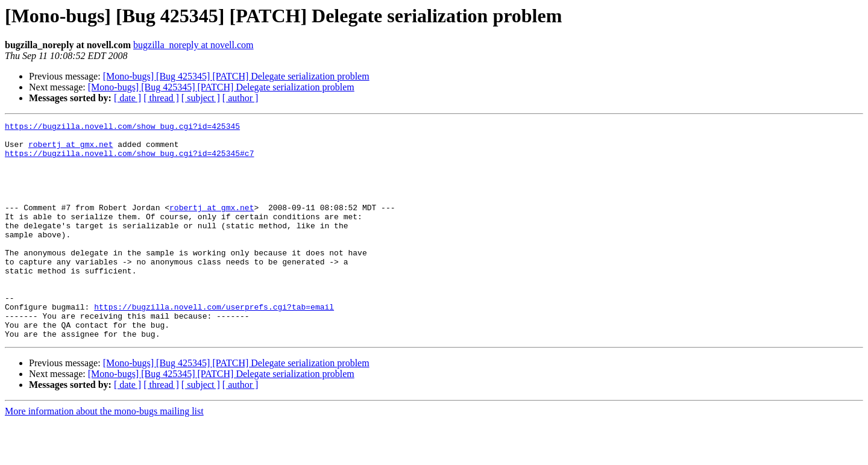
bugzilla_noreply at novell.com (193, 45)
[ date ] (127, 98)
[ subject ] (201, 98)
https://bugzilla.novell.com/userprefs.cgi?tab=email (214, 345)
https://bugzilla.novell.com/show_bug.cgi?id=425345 (122, 128)
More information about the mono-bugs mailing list (104, 454)
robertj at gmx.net (71, 149)
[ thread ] (161, 98)
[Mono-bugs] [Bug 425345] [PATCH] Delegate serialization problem (236, 76)
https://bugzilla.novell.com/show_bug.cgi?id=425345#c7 (129, 160)
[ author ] (241, 98)
